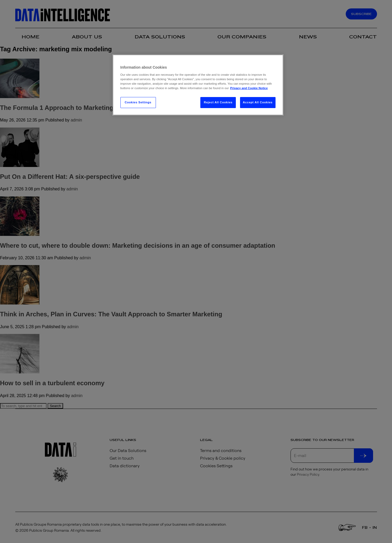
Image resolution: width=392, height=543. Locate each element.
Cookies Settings (138, 102)
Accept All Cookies (258, 102)
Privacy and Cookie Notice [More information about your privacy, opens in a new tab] (249, 88)
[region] (198, 85)
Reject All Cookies (218, 102)
